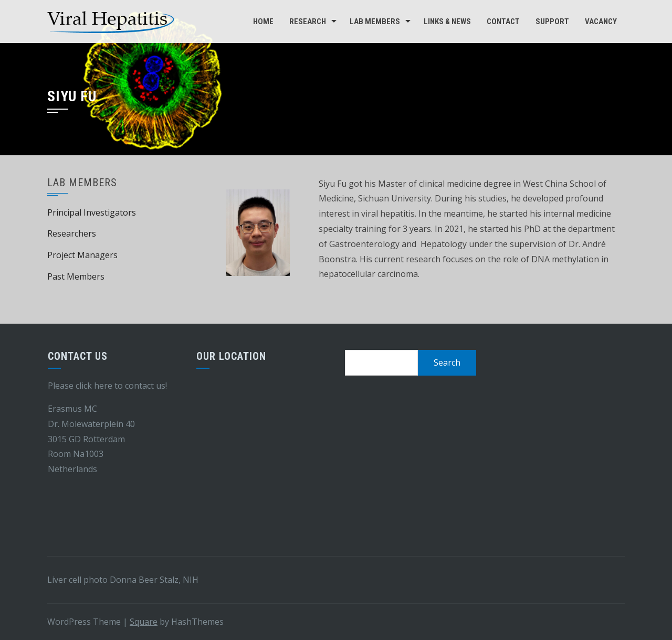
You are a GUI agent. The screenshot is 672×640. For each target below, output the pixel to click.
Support (552, 22)
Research (308, 22)
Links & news (447, 22)
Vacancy (601, 22)
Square (144, 622)
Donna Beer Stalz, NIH (154, 580)
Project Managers (82, 255)
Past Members (76, 276)
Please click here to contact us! (107, 386)
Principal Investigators (92, 212)
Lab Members (375, 22)
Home (263, 22)
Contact (503, 22)
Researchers (72, 233)
